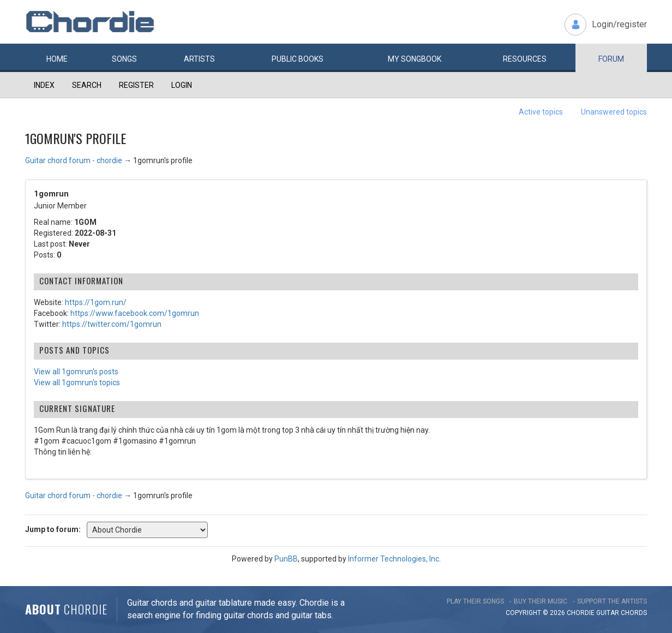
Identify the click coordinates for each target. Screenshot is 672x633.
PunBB (286, 559)
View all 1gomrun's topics (77, 383)
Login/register (619, 24)
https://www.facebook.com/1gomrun (135, 313)
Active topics (541, 112)
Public (298, 59)
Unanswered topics (614, 112)
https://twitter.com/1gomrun (112, 324)
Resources (525, 59)
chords (634, 613)
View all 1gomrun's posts (76, 372)
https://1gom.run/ (96, 302)
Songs (124, 59)
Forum (611, 59)
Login (182, 85)
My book (415, 59)
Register (136, 85)
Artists (199, 59)
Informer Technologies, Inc (394, 559)
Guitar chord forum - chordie (74, 160)
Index (44, 85)
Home (57, 59)
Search (87, 85)
